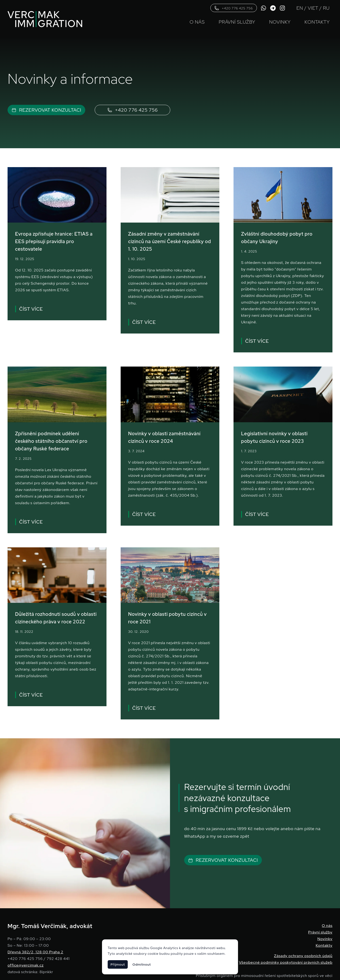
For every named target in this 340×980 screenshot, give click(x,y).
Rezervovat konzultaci (47, 110)
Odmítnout (142, 964)
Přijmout (118, 964)
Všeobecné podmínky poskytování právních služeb (286, 962)
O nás (197, 22)
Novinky (280, 22)
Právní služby (237, 22)
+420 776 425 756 (234, 8)
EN (300, 8)
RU (326, 8)
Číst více (30, 309)
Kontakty (317, 22)
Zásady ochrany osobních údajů (303, 956)
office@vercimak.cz (26, 965)
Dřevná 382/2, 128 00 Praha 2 (35, 952)
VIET (313, 8)
